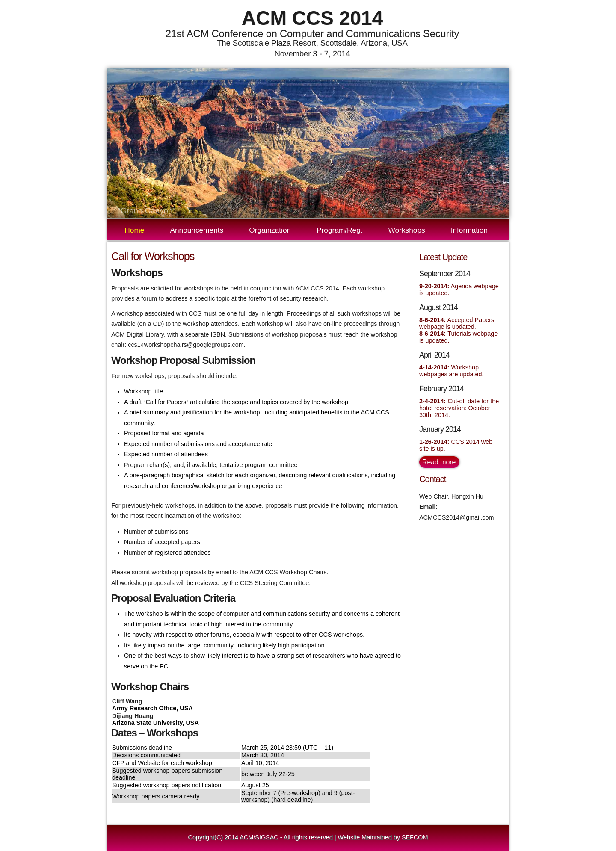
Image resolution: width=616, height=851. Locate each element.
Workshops (412, 230)
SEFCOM (415, 837)
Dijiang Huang (133, 716)
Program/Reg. (345, 230)
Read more (439, 462)
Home (134, 230)
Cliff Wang (127, 701)
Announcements (202, 230)
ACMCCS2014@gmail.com (457, 517)
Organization (275, 230)
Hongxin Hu (467, 496)
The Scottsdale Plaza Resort (267, 43)
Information (475, 230)
